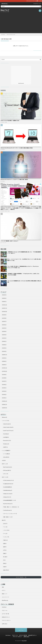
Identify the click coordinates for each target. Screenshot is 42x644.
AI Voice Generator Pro (8, 480)
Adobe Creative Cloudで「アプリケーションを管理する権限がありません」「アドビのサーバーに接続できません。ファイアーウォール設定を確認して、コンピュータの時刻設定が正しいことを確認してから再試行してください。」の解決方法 (21, 208)
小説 (3, 460)
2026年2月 (4, 298)
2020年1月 (4, 365)
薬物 (4, 553)
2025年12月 (4, 305)
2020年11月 (4, 355)
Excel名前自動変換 (7, 487)
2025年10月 (4, 312)
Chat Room (4, 607)
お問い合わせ (5, 624)
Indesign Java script (7, 494)
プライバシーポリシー (6, 620)
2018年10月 (4, 408)
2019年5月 (4, 388)
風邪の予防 (5, 570)
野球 (4, 563)
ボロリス (5, 474)
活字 (4, 550)
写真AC (5, 540)
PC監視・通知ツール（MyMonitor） (10, 507)
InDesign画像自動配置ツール (9, 500)
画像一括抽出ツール (7, 517)
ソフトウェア (5, 421)
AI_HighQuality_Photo (8, 484)
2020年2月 (4, 361)
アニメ (5, 527)
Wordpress (6, 444)
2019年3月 (4, 391)
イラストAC (4, 243)
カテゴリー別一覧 (5, 614)
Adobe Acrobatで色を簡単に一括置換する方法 (10, 121)
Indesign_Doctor (7, 497)
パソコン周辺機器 (5, 451)
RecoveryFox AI (6, 441)
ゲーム (5, 534)
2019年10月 (4, 371)
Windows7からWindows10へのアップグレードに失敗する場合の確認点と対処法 (17, 148)
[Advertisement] (21, 22)
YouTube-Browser (7, 510)
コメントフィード (5, 597)
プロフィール (5, 610)
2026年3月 (4, 295)
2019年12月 (4, 368)
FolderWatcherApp (7, 490)
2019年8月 (4, 378)
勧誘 (4, 547)
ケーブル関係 (6, 454)
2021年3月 (4, 351)
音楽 (4, 567)
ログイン (4, 590)
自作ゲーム (4, 464)
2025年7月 (4, 321)
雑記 (3, 520)
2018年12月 (4, 401)
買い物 (5, 557)
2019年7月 (4, 381)
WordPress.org (5, 600)
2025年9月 (4, 315)
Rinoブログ (5, 10)
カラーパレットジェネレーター (9, 514)
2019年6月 (4, 385)
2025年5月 (4, 328)
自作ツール (4, 477)
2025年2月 (4, 338)
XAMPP (5, 447)
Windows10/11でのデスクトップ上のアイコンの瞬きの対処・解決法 (14, 179)
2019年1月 (4, 398)
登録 (3, 587)
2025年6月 (4, 325)
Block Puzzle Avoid (7, 467)
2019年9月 (4, 375)
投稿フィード (5, 594)
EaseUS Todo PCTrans (8, 431)
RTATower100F (6, 470)
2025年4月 (4, 331)
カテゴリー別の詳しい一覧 (21, 577)
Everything (5, 434)
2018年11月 (4, 405)
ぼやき (5, 524)
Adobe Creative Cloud (6, 211)
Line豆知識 (5, 437)
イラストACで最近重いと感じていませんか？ (9, 241)
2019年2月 (4, 395)
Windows (3, 149)
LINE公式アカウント (6, 617)
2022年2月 (4, 348)
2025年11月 (4, 308)
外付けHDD (6, 457)
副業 (4, 544)
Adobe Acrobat (4, 122)
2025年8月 (4, 318)
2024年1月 (4, 341)
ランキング (5, 537)
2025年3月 (4, 335)
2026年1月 (4, 302)
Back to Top (21, 630)
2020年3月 (4, 358)
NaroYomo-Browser (7, 504)
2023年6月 (4, 345)
